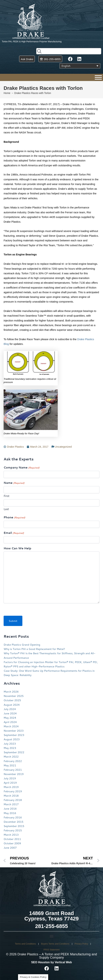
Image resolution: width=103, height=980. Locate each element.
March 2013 (11, 835)
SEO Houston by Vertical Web (52, 962)
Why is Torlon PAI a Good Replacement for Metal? (34, 649)
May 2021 (10, 765)
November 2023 (14, 731)
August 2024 (12, 705)
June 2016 (10, 809)
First (6, 496)
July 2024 (10, 709)
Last (6, 509)
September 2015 (14, 826)
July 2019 (10, 778)
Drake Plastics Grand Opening (22, 645)
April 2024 (10, 722)
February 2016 (13, 817)
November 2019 (14, 774)
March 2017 (11, 804)
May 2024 (10, 718)
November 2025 (14, 696)
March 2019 (11, 787)
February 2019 (13, 791)
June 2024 (10, 713)
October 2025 (12, 700)
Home (7, 93)
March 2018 (11, 796)
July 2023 (10, 744)
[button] (51, 936)
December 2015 (14, 822)
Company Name (22, 468)
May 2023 (10, 748)
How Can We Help (17, 548)
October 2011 (12, 839)
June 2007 (10, 848)
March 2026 (11, 692)
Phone (14, 517)
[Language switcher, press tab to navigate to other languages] (80, 66)
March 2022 (11, 757)
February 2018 (13, 800)
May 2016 (10, 813)
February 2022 (13, 761)
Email (14, 533)
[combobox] (69, 51)
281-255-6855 (52, 926)
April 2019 (10, 783)
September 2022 (14, 752)
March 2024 (11, 726)
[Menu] (98, 77)
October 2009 (12, 843)
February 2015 (13, 830)
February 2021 (13, 770)
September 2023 (14, 735)
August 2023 (12, 739)
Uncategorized (63, 447)
